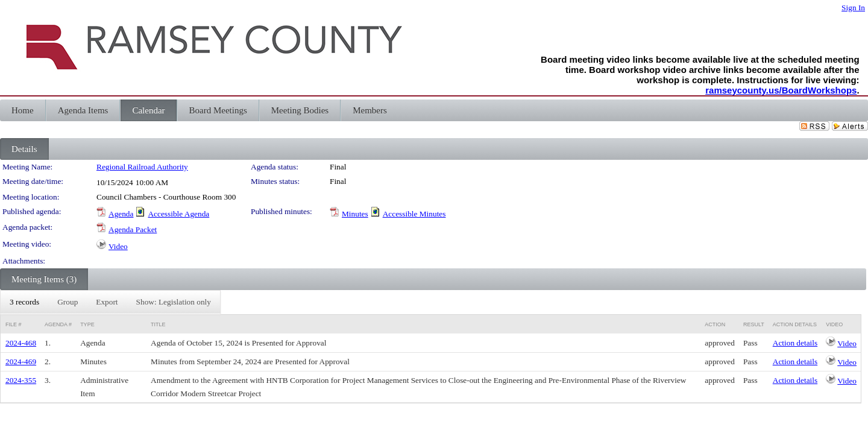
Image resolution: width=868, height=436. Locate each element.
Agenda (121, 214)
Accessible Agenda (178, 214)
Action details (795, 343)
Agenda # (58, 324)
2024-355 (21, 380)
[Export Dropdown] (107, 302)
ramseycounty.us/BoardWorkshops (781, 90)
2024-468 (21, 343)
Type (87, 324)
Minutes (355, 214)
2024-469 (21, 362)
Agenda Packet (133, 229)
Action (715, 324)
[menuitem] (24, 302)
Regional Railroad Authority (142, 167)
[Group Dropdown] (68, 302)
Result (754, 324)
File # (14, 324)
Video (118, 246)
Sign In (853, 8)
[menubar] (110, 302)
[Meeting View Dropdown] (174, 302)
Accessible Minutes (414, 214)
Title (158, 324)
